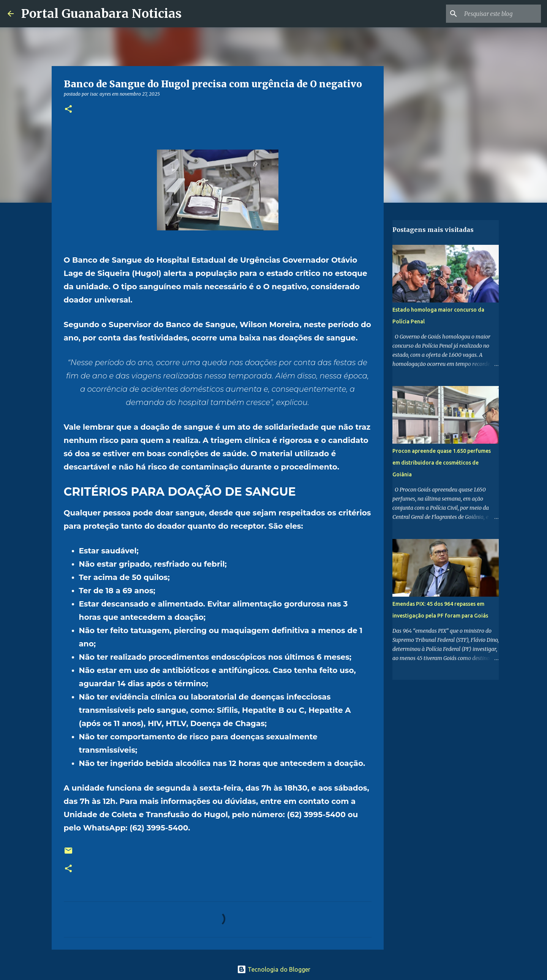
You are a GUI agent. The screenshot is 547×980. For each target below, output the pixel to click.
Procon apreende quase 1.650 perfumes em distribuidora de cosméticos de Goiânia (442, 463)
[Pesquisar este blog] (501, 14)
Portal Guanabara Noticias (101, 14)
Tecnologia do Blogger (274, 969)
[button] (68, 110)
